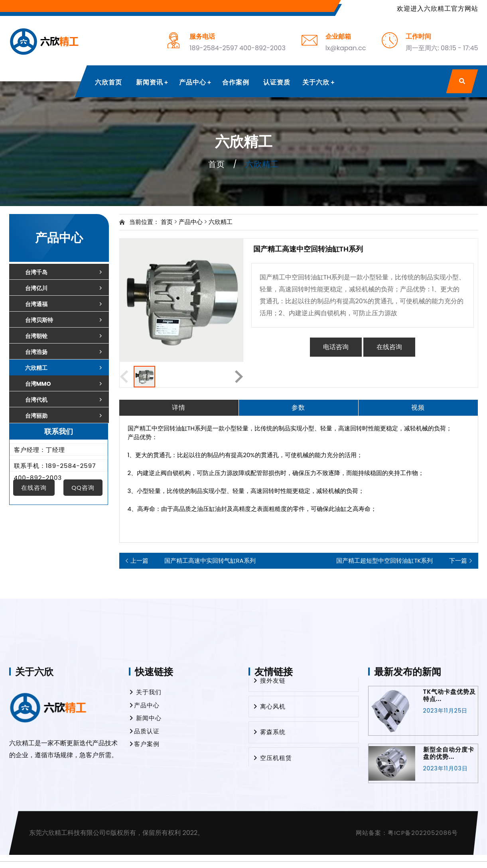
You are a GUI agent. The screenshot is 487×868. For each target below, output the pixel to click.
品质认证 (144, 731)
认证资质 (277, 82)
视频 (418, 407)
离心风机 (269, 709)
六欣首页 (108, 82)
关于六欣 (316, 82)
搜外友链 (269, 683)
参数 (298, 407)
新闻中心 (145, 718)
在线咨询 (389, 347)
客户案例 (144, 744)
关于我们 (145, 692)
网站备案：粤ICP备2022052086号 (407, 833)
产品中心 (193, 82)
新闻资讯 (150, 82)
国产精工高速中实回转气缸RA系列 (193, 561)
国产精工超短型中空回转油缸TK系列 (401, 561)
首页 (217, 164)
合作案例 (236, 82)
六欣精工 (221, 222)
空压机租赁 (272, 761)
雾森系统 (269, 735)
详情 (179, 407)
